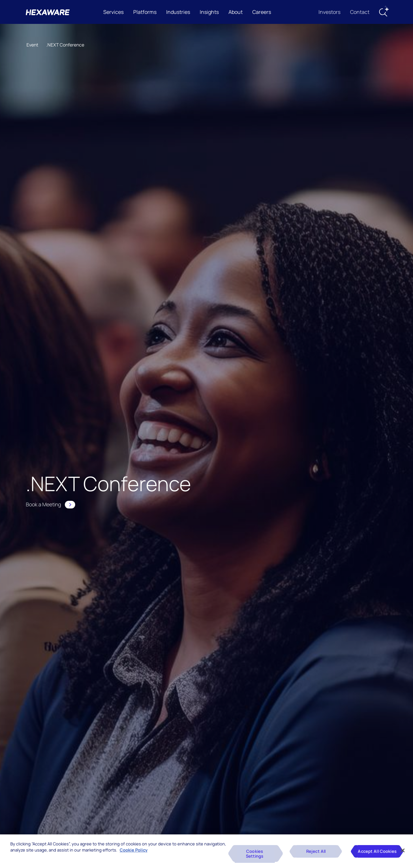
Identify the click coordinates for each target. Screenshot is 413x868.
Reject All (316, 851)
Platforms (145, 12)
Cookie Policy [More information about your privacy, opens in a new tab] (134, 850)
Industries (178, 12)
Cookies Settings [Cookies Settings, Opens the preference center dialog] (255, 854)
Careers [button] (262, 12)
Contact (360, 12)
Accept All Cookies (377, 851)
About (236, 12)
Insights (209, 12)
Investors (329, 12)
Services (113, 12)
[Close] (403, 850)
